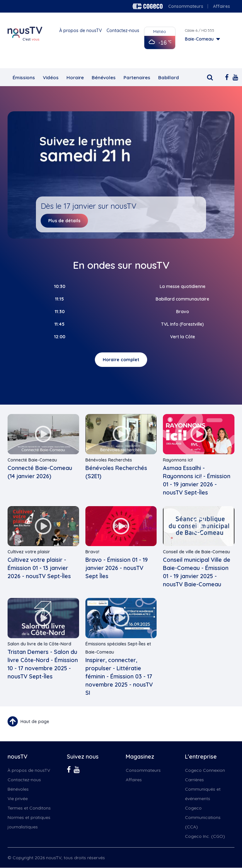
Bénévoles (104, 77)
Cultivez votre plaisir (29, 552)
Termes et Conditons (29, 808)
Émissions (24, 77)
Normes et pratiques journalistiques (29, 822)
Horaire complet (121, 360)
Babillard (169, 77)
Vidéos (51, 77)
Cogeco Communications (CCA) (203, 817)
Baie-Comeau (199, 39)
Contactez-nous (123, 30)
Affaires (222, 6)
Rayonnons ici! (178, 460)
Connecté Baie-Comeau (32, 460)
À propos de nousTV (81, 30)
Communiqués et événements (203, 794)
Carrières (194, 780)
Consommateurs (186, 6)
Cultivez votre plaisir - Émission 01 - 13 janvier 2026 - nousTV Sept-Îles (39, 568)
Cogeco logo (148, 6)
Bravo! (92, 552)
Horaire (75, 77)
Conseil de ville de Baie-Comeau (196, 552)
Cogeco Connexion (205, 770)
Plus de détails (64, 221)
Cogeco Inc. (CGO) (205, 836)
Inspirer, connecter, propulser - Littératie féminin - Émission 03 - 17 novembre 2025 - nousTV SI (119, 676)
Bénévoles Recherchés (109, 460)
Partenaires (137, 77)
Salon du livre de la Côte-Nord (39, 644)
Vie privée (18, 799)
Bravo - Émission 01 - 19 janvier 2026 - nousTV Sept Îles (117, 568)
